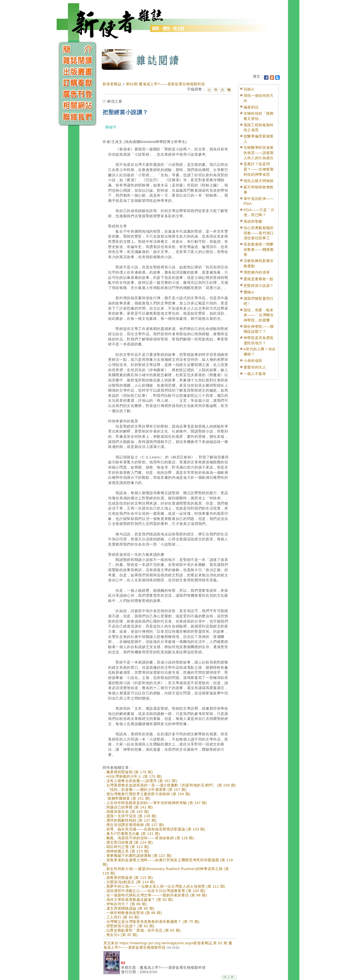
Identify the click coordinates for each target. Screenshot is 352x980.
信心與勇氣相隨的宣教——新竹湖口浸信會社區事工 (259, 233)
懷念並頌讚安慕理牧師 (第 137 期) (135, 825)
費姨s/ (249, 292)
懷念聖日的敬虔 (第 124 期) (130, 842)
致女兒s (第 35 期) (122, 935)
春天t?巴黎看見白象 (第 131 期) (133, 834)
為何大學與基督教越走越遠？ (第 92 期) (140, 900)
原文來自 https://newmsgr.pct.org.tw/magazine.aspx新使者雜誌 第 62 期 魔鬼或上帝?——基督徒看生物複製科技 (168, 945)
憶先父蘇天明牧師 (259, 181)
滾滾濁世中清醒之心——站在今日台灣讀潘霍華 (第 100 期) (156, 891)
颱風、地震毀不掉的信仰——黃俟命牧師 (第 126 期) (150, 838)
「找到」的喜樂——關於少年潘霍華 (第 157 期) (147, 790)
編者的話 (251, 107)
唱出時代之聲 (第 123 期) (128, 847)
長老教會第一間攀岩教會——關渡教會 (259, 249)
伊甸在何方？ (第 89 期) (127, 904)
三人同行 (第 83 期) (123, 917)
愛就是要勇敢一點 (259, 279)
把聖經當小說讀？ (259, 286)
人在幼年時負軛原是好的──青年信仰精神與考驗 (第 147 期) (157, 803)
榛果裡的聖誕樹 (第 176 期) (130, 772)
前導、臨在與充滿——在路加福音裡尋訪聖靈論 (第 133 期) (156, 829)
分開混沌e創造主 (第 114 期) (131, 882)
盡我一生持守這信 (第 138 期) (132, 816)
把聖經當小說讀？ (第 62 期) (130, 926)
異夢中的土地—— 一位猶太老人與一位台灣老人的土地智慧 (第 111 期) (166, 886)
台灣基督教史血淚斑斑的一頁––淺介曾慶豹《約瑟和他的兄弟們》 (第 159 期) (171, 785)
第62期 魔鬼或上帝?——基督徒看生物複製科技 (165, 84)
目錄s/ (249, 89)
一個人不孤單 (255, 374)
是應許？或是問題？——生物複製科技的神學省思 (259, 169)
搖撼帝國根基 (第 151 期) (128, 798)
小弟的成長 (253, 361)
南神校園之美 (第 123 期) (128, 851)
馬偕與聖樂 (253, 221)
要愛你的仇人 (255, 367)
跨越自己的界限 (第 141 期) (130, 807)
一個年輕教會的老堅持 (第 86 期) (134, 913)
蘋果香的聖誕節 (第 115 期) (130, 878)
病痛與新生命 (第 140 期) (128, 812)
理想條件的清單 (257, 272)
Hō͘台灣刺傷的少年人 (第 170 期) (134, 776)
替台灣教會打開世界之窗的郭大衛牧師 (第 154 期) (148, 794)
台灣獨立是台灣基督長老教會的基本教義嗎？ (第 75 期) (153, 922)
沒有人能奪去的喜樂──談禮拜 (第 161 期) (142, 781)
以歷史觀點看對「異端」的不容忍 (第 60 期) (144, 930)
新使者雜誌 (112, 84)
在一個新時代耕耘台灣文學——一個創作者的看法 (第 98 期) (157, 895)
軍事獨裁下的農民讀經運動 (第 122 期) (139, 856)
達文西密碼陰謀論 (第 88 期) (130, 908)
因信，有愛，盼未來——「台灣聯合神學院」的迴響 (259, 315)
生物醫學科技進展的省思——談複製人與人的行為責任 (259, 153)
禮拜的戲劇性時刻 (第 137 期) (132, 820)
